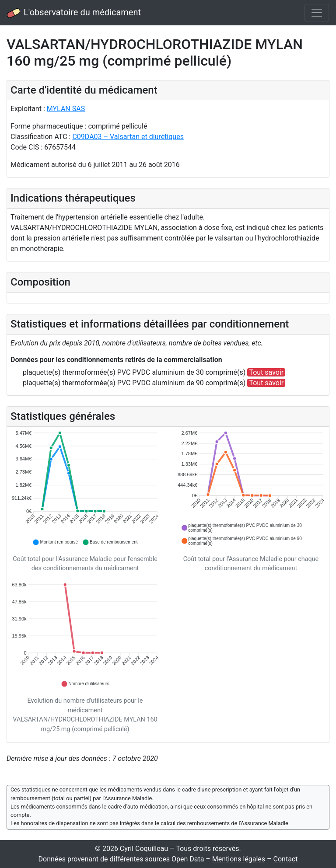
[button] (55, 542)
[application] (85, 488)
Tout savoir (266, 372)
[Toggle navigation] (317, 13)
